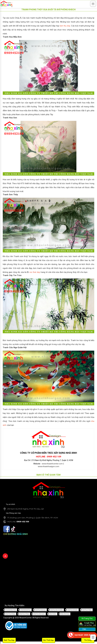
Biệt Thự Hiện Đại (40, 610)
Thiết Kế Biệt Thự (25, 610)
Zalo (84, 629)
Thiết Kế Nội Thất (11, 610)
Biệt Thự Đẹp (9, 640)
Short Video (53, 614)
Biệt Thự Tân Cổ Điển (56, 610)
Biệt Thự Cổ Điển (72, 610)
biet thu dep (65, 26)
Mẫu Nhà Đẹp (65, 614)
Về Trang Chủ (87, 618)
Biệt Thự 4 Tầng (24, 614)
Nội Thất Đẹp (48, 640)
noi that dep (35, 272)
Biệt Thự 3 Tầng (10, 614)
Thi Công (88, 640)
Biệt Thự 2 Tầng (87, 610)
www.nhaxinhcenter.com (52, 464)
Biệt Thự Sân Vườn (39, 614)
